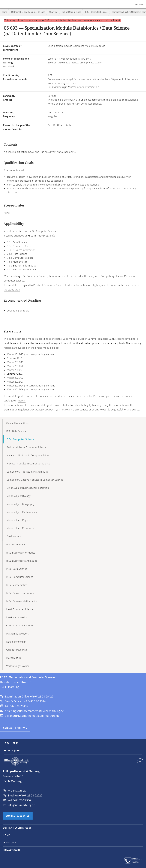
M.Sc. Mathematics (17, 585)
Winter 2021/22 (15, 378)
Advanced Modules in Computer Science (29, 456)
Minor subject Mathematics (22, 512)
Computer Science (17, 650)
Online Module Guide (71, 12)
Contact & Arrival (15, 728)
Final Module (14, 537)
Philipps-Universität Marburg (17, 761)
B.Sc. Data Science (16, 431)
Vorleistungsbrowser (18, 666)
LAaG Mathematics (17, 618)
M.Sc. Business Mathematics (22, 601)
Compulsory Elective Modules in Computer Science (35, 480)
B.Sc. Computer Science (96, 12)
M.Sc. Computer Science (20, 577)
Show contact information (140, 761)
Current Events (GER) (17, 828)
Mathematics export (17, 634)
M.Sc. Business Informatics (21, 593)
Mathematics (14, 658)
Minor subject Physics (18, 520)
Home (4, 12)
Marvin (22, 401)
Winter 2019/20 (15, 366)
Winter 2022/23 (15, 382)
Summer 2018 (14, 358)
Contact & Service (18, 816)
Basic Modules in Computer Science (26, 447)
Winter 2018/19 (15, 362)
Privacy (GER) (12, 751)
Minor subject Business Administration (28, 488)
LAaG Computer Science (20, 609)
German (139, 5)
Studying (53, 12)
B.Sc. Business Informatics (21, 553)
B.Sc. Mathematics (16, 545)
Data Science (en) (16, 642)
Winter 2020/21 (15, 370)
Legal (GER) (11, 743)
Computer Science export (20, 626)
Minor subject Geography (20, 504)
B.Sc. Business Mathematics (22, 561)
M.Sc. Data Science (17, 569)
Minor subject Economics (20, 528)
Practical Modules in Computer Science (28, 464)
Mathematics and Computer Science (28, 12)
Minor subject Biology (18, 496)
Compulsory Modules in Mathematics (27, 472)
